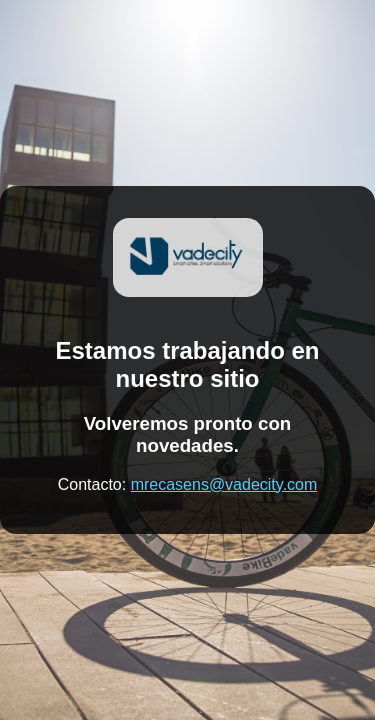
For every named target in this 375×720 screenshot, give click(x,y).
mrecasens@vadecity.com (224, 484)
